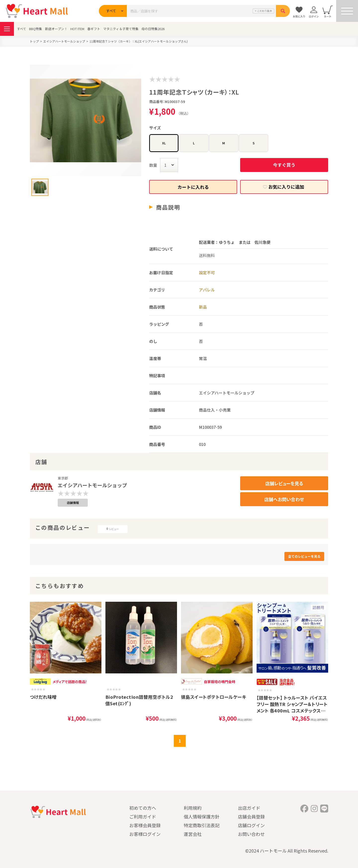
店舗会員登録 (251, 816)
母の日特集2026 (153, 29)
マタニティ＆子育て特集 (121, 29)
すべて (22, 29)
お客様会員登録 (145, 825)
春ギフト (94, 29)
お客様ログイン (145, 834)
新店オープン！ (56, 29)
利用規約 (193, 808)
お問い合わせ (251, 834)
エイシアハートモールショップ (64, 41)
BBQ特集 (36, 29)
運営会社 (193, 834)
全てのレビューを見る (304, 556)
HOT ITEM (77, 29)
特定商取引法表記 (202, 825)
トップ (34, 41)
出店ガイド (249, 808)
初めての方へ (143, 808)
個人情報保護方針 (202, 816)
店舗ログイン (251, 825)
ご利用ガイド (143, 816)
